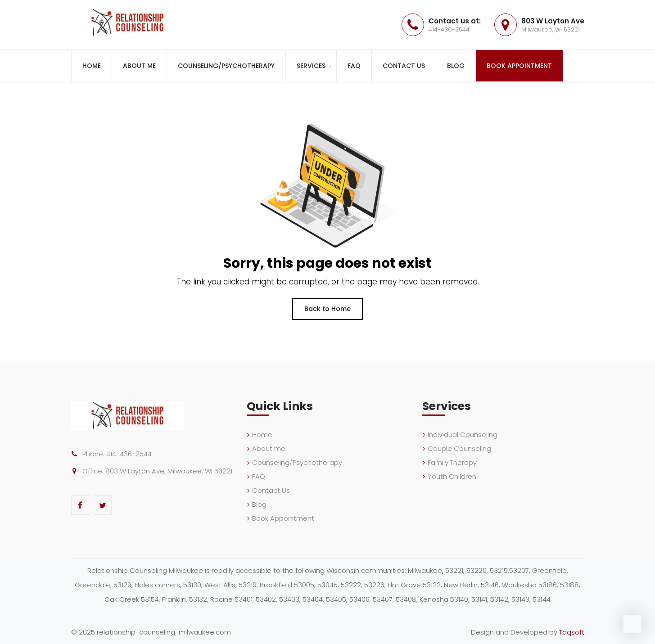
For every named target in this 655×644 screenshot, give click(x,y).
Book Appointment (519, 66)
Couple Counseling (459, 448)
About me (139, 66)
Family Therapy (452, 462)
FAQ (354, 66)
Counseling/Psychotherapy (226, 66)
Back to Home (327, 309)
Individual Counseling (463, 435)
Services (311, 66)
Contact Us (404, 66)
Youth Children (452, 476)
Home (92, 66)
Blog (456, 66)
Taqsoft (572, 632)
